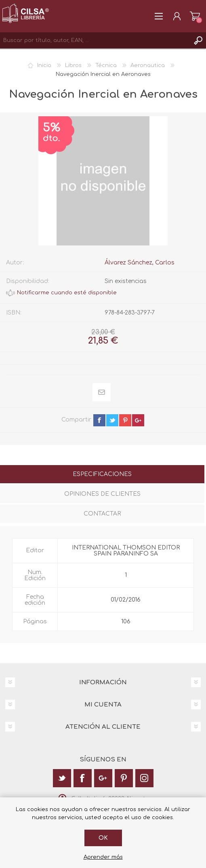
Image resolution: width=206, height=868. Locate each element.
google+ (138, 420)
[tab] (102, 475)
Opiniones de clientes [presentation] (102, 494)
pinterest (125, 420)
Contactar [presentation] (102, 514)
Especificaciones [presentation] (102, 474)
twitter (112, 420)
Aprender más (103, 857)
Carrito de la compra (195, 16)
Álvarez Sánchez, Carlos (140, 263)
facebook (99, 420)
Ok (103, 838)
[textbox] (95, 40)
